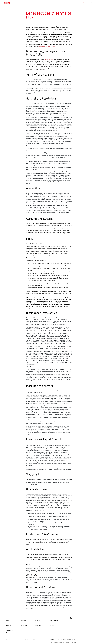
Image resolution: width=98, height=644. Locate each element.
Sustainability (9, 628)
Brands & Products (25, 623)
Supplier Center (39, 623)
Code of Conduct (53, 625)
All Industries (24, 620)
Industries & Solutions (20, 3)
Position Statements (54, 620)
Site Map (27, 640)
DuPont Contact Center (40, 625)
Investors (53, 3)
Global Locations (10, 630)
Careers (46, 3)
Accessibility (33, 640)
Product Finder (79, 3)
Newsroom (38, 3)
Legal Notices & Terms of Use (12, 640)
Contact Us (38, 620)
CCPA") (34, 65)
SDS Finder (23, 628)
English (86, 3)
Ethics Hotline (53, 623)
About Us (30, 3)
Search (72, 3)
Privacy (21, 640)
